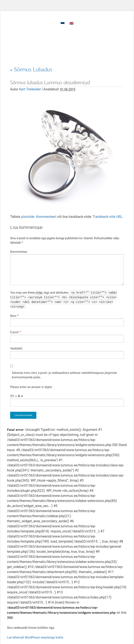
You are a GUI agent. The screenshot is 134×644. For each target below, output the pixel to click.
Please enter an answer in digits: (31, 387)
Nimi (13, 316)
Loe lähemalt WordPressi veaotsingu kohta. (35, 637)
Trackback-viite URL (108, 217)
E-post (14, 332)
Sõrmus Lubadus (31, 69)
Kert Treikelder (30, 89)
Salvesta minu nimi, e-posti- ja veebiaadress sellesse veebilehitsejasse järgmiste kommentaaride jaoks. (64, 375)
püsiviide (28, 217)
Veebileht (16, 348)
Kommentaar (19, 252)
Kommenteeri (46, 217)
